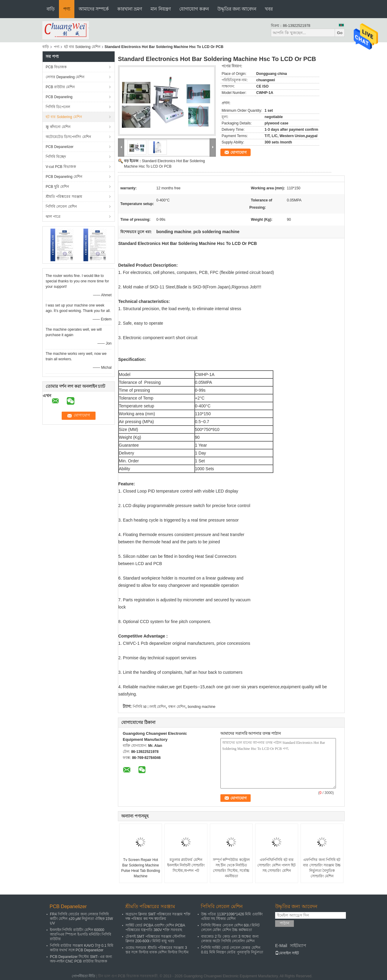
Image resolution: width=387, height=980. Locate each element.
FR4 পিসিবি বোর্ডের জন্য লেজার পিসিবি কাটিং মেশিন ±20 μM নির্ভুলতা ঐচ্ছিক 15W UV (81, 919)
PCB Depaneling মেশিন (64, 177)
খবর (269, 9)
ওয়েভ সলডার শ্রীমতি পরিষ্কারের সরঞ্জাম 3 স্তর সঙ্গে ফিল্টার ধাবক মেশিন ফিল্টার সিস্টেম (157, 950)
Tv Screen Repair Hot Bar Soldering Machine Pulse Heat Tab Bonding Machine (141, 868)
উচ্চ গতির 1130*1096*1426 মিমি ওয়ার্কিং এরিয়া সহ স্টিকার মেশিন (232, 916)
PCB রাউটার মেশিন (60, 87)
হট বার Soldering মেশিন (82, 47)
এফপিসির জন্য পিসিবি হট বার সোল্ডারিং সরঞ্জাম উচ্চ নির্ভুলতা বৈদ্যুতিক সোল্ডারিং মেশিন (322, 868)
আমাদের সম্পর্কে (94, 9)
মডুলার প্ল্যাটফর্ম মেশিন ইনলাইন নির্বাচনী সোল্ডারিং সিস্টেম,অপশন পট (186, 865)
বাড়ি (51, 9)
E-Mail (281, 946)
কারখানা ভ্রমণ (130, 9)
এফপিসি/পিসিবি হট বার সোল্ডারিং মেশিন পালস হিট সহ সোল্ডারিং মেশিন (276, 865)
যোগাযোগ (239, 152)
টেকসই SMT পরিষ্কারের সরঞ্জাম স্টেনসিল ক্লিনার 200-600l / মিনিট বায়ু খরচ (155, 939)
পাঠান (285, 923)
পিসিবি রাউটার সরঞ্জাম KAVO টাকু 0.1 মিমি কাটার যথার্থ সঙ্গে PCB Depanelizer (82, 948)
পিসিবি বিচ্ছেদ (56, 157)
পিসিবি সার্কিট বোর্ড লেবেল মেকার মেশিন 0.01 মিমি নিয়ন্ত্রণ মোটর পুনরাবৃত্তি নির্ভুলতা (232, 950)
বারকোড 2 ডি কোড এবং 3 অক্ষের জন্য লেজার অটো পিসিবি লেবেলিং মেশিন (230, 939)
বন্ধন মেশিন (177, 707)
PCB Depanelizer (60, 147)
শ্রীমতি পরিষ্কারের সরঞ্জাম (64, 197)
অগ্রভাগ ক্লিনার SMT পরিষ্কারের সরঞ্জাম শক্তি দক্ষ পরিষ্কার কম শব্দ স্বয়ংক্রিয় (158, 916)
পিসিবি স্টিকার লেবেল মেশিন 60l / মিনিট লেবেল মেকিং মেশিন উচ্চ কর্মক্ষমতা (230, 928)
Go (340, 33)
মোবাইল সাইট (287, 953)
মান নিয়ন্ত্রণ (161, 9)
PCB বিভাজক (56, 67)
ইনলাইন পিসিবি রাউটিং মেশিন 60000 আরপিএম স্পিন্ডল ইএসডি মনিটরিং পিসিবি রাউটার (81, 934)
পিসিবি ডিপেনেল (58, 107)
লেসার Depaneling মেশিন (65, 77)
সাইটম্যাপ (298, 946)
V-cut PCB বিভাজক (61, 167)
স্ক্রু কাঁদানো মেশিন (58, 127)
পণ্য (67, 9)
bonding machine (202, 707)
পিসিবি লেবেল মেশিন (61, 207)
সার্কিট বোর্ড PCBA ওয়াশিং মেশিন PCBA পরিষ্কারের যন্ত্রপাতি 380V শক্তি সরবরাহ (155, 928)
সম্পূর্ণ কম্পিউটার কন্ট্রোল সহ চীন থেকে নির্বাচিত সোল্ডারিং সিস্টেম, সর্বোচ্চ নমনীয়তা (231, 868)
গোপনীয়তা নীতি (83, 976)
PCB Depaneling (59, 97)
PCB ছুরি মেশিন (57, 187)
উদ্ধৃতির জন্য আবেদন (237, 9)
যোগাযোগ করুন (194, 9)
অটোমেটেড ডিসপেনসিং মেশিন (68, 137)
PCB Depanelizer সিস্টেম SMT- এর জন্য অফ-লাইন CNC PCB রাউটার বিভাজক (81, 959)
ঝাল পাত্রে (53, 217)
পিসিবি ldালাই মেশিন (149, 707)
